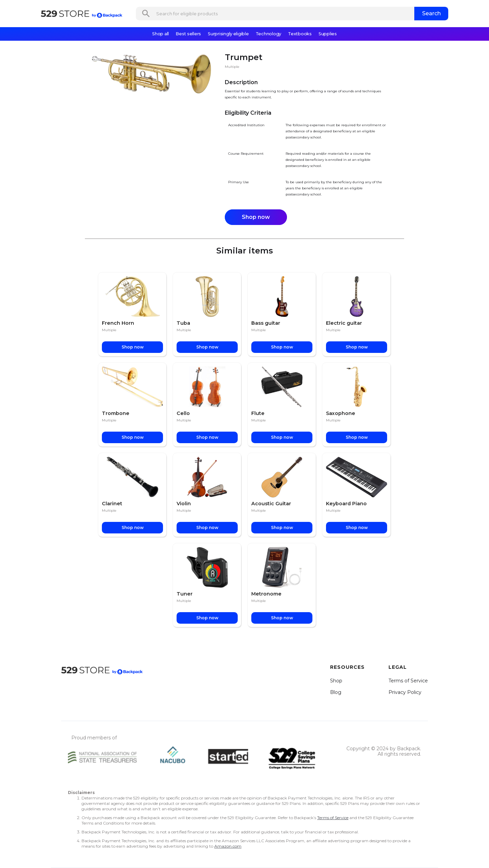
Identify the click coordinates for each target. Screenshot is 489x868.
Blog (336, 692)
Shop (336, 681)
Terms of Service (408, 681)
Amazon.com (228, 846)
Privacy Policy (405, 692)
